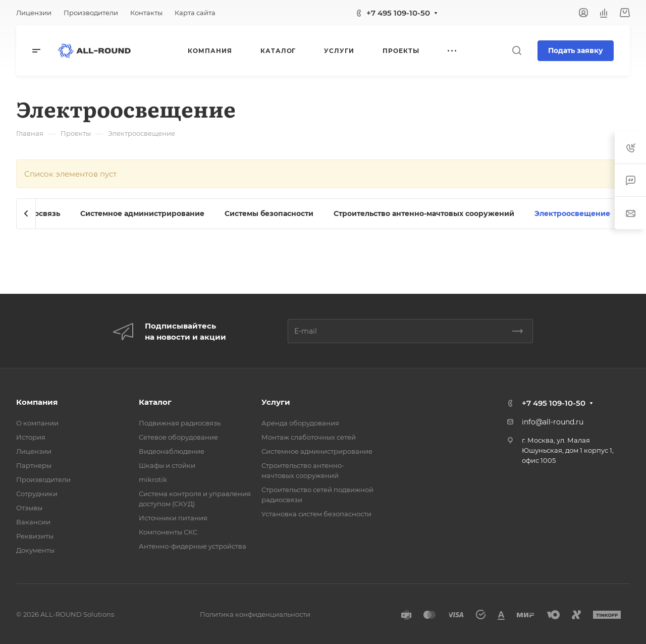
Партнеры (34, 465)
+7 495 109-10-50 (398, 13)
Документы (35, 550)
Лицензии (34, 451)
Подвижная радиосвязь (180, 423)
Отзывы (29, 508)
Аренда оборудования (300, 423)
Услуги (276, 402)
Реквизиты (35, 536)
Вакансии (33, 522)
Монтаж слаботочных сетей (309, 437)
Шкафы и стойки (167, 465)
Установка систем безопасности (316, 514)
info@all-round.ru (553, 422)
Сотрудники (37, 494)
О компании (37, 423)
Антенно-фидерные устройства (193, 546)
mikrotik (153, 479)
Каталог (155, 402)
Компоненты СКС (168, 532)
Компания (37, 402)
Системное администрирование (317, 451)
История (31, 437)
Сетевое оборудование (178, 437)
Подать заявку (576, 50)
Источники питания (173, 518)
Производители (43, 479)
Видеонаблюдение (172, 451)
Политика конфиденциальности (255, 614)
